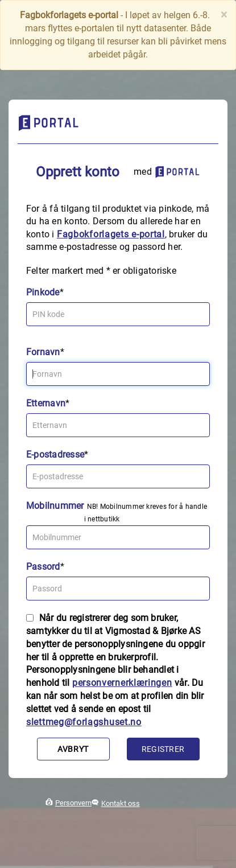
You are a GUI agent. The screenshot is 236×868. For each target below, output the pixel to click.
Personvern (73, 803)
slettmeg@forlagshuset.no (84, 722)
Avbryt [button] (73, 749)
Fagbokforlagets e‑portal (111, 234)
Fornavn (43, 352)
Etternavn (46, 403)
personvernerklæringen (122, 683)
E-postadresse (55, 454)
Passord (43, 567)
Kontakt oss (121, 803)
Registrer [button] (163, 749)
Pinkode (43, 292)
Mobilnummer (55, 506)
